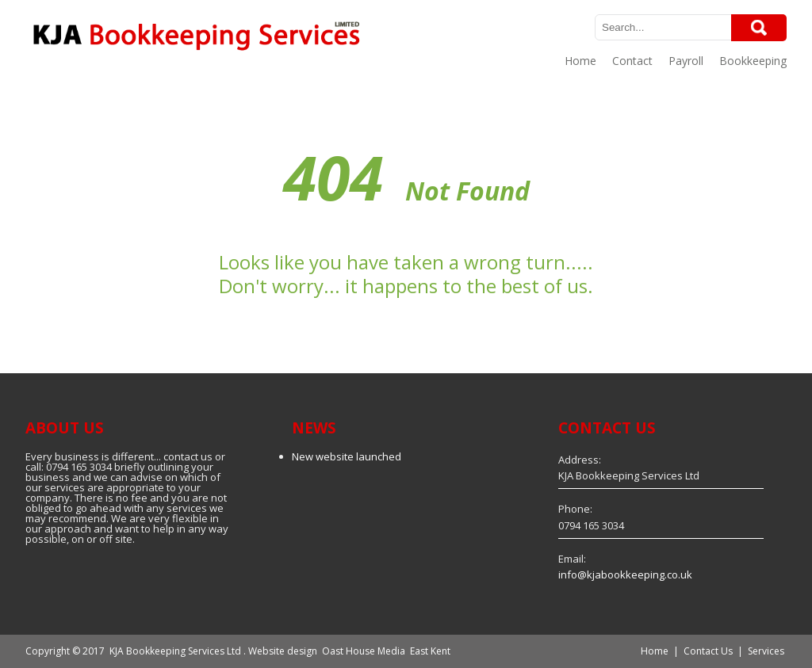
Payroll (686, 61)
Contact (632, 61)
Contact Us (708, 651)
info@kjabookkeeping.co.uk (625, 574)
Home (580, 61)
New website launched (347, 456)
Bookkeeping (753, 61)
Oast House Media (364, 651)
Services (766, 651)
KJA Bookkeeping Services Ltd (175, 651)
